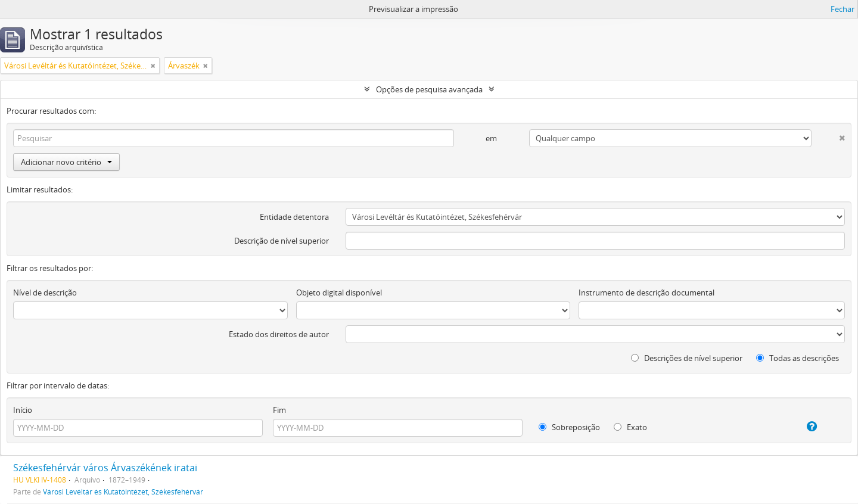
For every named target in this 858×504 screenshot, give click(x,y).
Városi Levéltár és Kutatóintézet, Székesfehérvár (123, 491)
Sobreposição (569, 427)
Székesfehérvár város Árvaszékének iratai (105, 468)
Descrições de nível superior (687, 358)
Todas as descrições (798, 358)
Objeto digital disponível (339, 293)
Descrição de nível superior (282, 241)
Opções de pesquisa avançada (429, 89)
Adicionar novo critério (66, 162)
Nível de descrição (45, 293)
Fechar (843, 9)
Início (23, 410)
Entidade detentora (294, 217)
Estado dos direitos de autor (279, 334)
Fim (279, 410)
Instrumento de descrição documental (646, 293)
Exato (630, 427)
